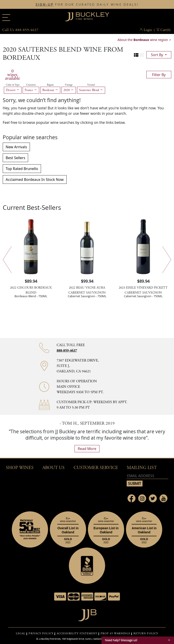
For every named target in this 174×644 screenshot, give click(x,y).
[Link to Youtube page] (163, 498)
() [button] (166, 30)
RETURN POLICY (146, 634)
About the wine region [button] (143, 40)
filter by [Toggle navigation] (159, 75)
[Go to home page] (87, 614)
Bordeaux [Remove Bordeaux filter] (50, 90)
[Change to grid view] (142, 55)
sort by (157, 55)
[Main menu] (6, 18)
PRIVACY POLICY (41, 634)
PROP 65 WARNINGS (115, 634)
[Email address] (147, 476)
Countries (31, 85)
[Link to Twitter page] (153, 498)
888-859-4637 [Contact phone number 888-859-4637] (67, 351)
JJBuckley (87, 17)
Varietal (91, 85)
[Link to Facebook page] (132, 498)
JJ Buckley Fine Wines (50, 639)
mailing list (142, 468)
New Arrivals (16, 147)
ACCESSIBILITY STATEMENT (77, 634)
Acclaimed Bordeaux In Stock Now (35, 180)
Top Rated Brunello (22, 169)
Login (148, 30)
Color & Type (13, 85)
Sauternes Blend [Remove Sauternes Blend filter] (91, 90)
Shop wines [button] (20, 468)
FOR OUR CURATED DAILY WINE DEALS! (87, 5)
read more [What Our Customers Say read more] (87, 449)
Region (50, 85)
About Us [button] (53, 468)
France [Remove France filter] (31, 90)
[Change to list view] (136, 55)
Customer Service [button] (96, 468)
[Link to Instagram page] (142, 498)
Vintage (69, 85)
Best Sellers (15, 158)
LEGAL (21, 634)
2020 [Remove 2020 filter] (69, 90)
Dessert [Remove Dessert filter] (13, 90)
